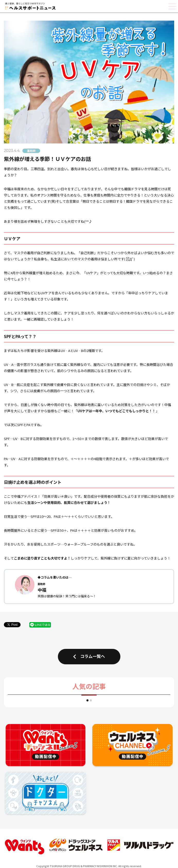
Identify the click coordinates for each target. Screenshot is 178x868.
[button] (87, 700)
